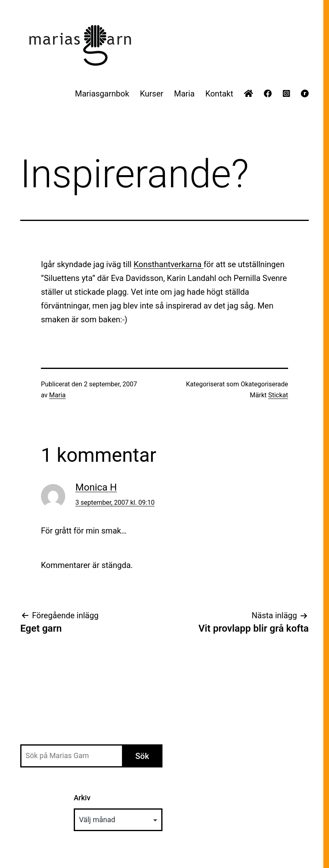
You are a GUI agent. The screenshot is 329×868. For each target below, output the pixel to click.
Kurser (152, 94)
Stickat (278, 395)
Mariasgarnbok (102, 94)
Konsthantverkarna (169, 264)
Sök (142, 756)
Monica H (96, 487)
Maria (184, 94)
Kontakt (219, 94)
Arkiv (82, 798)
